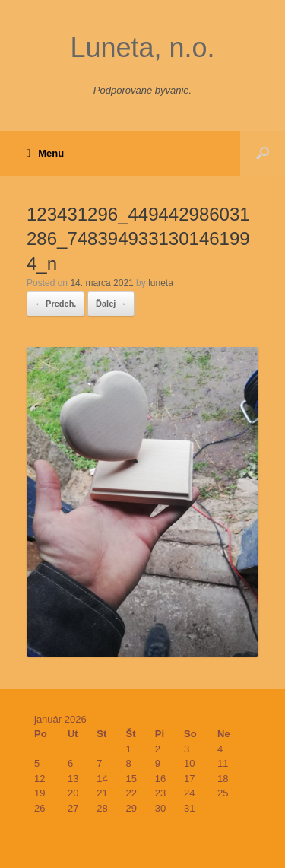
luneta (161, 283)
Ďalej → (111, 304)
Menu (45, 154)
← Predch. (55, 304)
